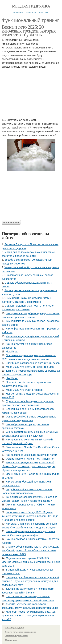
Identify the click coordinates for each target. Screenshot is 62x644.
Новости (31, 12)
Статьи (43, 12)
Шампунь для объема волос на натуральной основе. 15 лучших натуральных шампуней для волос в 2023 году (30, 581)
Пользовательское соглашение (25, 632)
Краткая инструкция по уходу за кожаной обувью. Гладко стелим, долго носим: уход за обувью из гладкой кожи (29, 466)
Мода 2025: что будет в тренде (24, 390)
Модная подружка (31, 6)
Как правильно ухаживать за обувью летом (31, 455)
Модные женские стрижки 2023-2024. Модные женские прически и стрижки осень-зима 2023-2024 (31, 562)
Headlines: (12, 352)
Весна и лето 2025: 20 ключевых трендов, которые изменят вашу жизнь (29, 31)
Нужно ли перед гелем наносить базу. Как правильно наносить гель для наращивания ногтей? (29, 616)
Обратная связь (11, 640)
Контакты (8, 632)
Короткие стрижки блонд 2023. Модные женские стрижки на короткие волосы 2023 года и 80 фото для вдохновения (30, 516)
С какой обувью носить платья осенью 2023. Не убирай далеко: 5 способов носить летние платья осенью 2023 (30, 551)
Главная (18, 12)
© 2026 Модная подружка (14, 628)
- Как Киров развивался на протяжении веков (33, 363)
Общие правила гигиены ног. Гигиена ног (30, 459)
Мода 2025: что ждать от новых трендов (30, 367)
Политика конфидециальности (16, 636)
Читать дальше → (11, 222)
